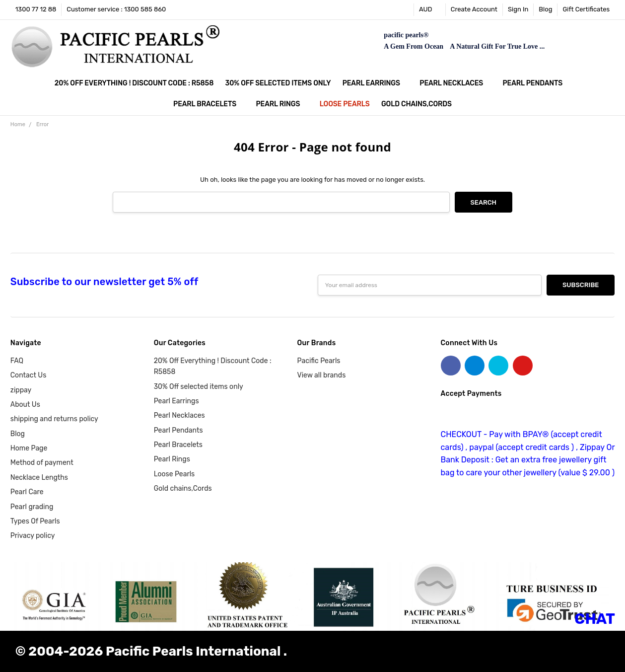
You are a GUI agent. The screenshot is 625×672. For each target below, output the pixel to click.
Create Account (474, 9)
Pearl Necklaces (455, 83)
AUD (430, 9)
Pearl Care (27, 492)
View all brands (322, 375)
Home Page (29, 448)
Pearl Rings (282, 104)
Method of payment (42, 463)
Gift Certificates (586, 9)
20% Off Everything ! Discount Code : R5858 (134, 83)
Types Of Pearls (35, 521)
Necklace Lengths (39, 478)
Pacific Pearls (319, 361)
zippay (21, 390)
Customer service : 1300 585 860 (116, 9)
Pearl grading (32, 507)
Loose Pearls (345, 104)
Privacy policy (33, 536)
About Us (25, 405)
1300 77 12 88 (36, 9)
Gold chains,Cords (417, 104)
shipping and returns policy (54, 419)
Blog (545, 9)
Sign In (518, 9)
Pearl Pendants (537, 83)
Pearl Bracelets (209, 104)
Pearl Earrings (375, 83)
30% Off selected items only (278, 83)
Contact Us (28, 375)
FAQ (17, 361)
